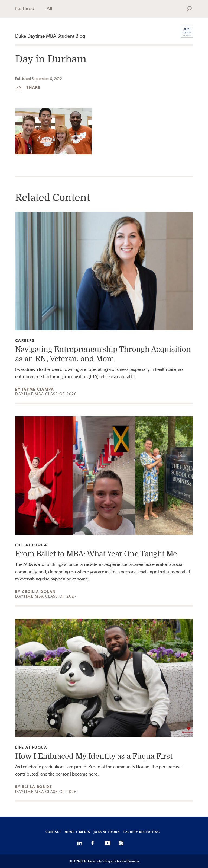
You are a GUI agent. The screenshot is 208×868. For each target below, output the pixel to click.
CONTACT (53, 832)
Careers (25, 341)
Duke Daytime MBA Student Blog (50, 36)
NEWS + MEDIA (77, 832)
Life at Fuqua (31, 545)
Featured (25, 8)
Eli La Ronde (37, 787)
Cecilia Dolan (39, 592)
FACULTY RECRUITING (142, 832)
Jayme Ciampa (38, 389)
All (49, 8)
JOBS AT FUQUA (107, 832)
